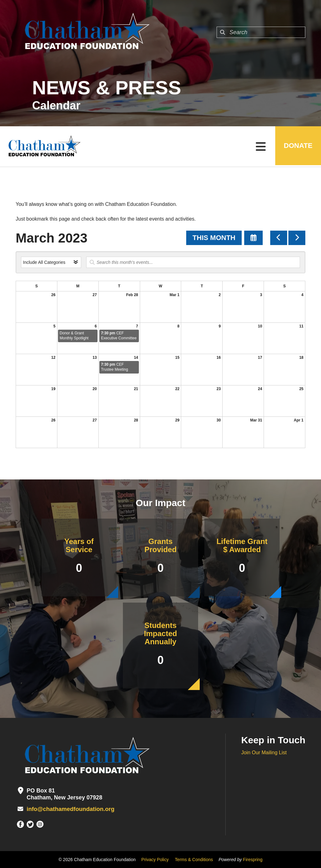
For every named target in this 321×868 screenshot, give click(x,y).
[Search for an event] (193, 262)
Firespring (253, 860)
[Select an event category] (51, 262)
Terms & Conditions (194, 860)
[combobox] (261, 32)
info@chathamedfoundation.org (69, 809)
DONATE (297, 146)
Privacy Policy (155, 860)
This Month (214, 238)
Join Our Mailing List (264, 753)
